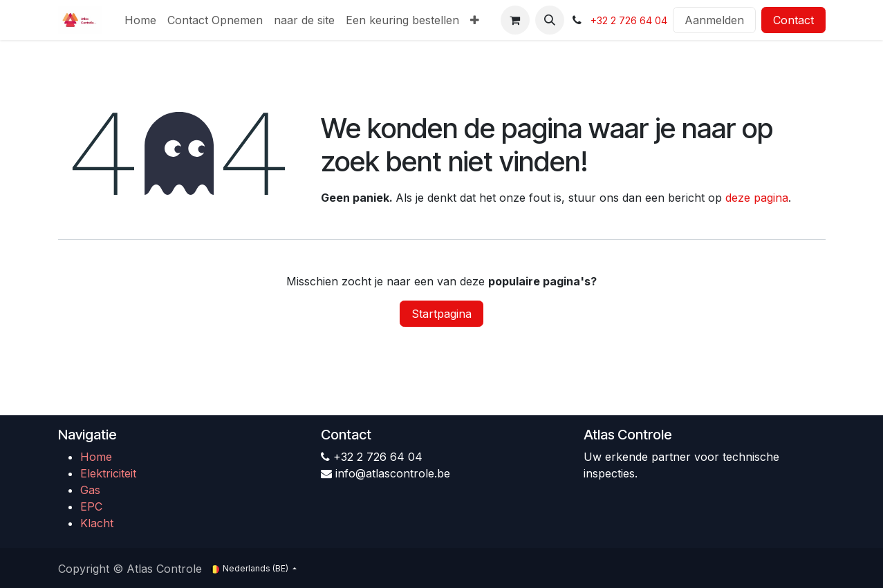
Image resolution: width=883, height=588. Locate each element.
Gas (90, 490)
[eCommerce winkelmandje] (515, 20)
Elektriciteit (108, 473)
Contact (793, 20)
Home (96, 457)
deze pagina (757, 198)
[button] (550, 20)
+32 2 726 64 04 (629, 20)
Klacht (97, 523)
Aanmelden (714, 20)
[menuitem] (140, 20)
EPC (91, 506)
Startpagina (441, 314)
